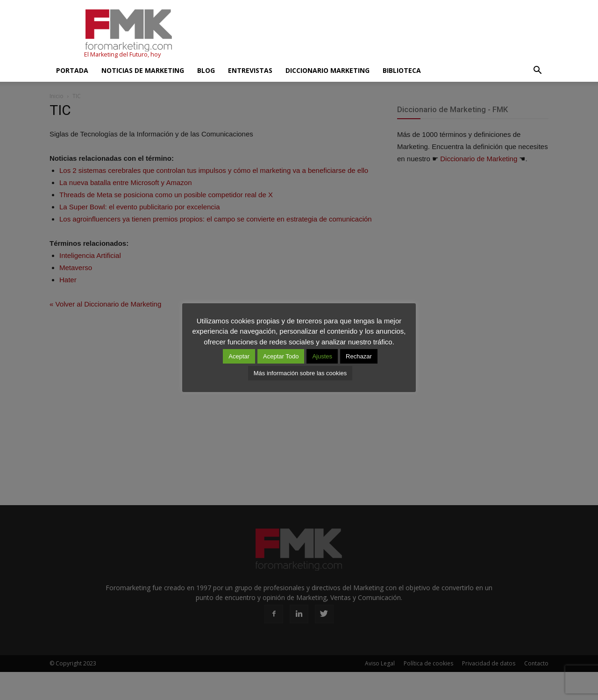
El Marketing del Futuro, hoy (122, 54)
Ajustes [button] (322, 356)
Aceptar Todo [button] (281, 356)
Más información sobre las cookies (300, 373)
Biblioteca (402, 70)
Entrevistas (250, 70)
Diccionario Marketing (327, 70)
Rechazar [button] (359, 356)
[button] (537, 71)
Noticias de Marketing (143, 70)
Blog (206, 70)
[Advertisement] (378, 34)
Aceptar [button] (239, 356)
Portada (72, 70)
